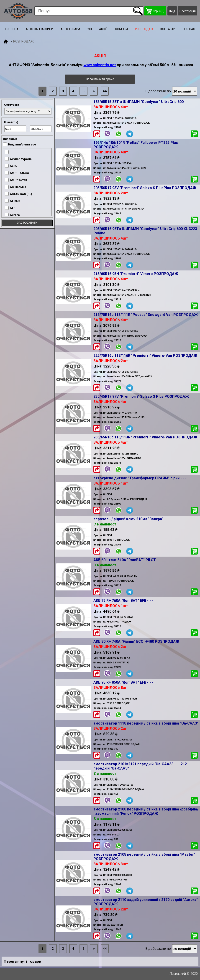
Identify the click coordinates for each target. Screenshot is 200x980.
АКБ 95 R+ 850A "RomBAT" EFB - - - (123, 682)
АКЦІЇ (103, 29)
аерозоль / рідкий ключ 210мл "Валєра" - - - (132, 519)
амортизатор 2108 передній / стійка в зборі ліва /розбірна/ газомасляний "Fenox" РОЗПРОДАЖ (146, 811)
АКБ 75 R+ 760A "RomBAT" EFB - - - (123, 601)
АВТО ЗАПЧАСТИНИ (40, 29)
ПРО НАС (189, 29)
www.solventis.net (100, 65)
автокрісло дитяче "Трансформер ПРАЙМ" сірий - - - (140, 478)
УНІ (90, 29)
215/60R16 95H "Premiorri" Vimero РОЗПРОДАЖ (136, 274)
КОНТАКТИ (168, 29)
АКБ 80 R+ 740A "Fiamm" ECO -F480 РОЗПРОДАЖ (136, 641)
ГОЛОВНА (12, 29)
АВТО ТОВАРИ (70, 29)
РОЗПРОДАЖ (144, 29)
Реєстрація (188, 11)
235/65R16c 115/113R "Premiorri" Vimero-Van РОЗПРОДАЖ (145, 437)
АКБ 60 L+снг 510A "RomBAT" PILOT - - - (128, 560)
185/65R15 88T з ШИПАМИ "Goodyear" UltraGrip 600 (138, 102)
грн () (155, 11)
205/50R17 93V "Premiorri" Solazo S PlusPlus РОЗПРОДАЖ (145, 188)
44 (105, 91)
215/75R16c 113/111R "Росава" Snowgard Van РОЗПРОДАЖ (146, 315)
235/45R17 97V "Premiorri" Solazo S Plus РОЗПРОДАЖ (141, 396)
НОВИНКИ (121, 29)
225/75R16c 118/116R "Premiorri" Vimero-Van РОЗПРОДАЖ (145, 356)
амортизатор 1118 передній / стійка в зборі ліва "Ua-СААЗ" (146, 723)
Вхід (172, 11)
